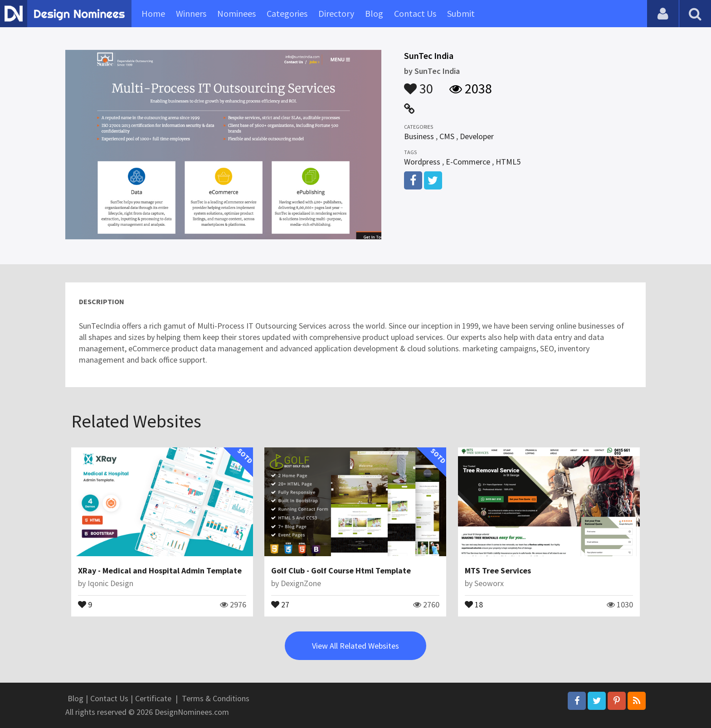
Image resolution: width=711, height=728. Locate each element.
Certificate (153, 698)
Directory (336, 13)
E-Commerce (468, 162)
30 (419, 84)
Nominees (236, 13)
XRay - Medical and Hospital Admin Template (160, 570)
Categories (287, 13)
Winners (191, 13)
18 (474, 604)
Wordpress (422, 162)
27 (280, 604)
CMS (447, 136)
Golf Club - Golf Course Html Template (341, 570)
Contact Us (415, 13)
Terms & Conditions (216, 698)
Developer (477, 136)
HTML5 (508, 162)
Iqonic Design (110, 583)
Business (419, 136)
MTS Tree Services (498, 570)
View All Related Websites (355, 646)
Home (153, 13)
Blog (374, 13)
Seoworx (489, 583)
